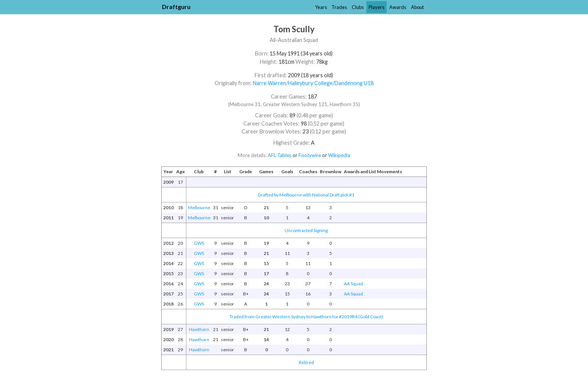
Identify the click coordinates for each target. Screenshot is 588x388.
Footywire (310, 155)
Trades (339, 7)
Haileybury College (310, 83)
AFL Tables (280, 155)
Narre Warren (269, 83)
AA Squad (353, 284)
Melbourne (199, 207)
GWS (199, 243)
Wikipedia (339, 155)
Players (376, 7)
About (417, 7)
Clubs (358, 7)
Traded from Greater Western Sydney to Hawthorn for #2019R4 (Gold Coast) (306, 317)
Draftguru (176, 7)
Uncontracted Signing (306, 230)
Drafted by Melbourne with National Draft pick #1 (306, 195)
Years (321, 7)
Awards (398, 7)
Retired (306, 362)
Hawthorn (199, 329)
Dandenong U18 (354, 83)
